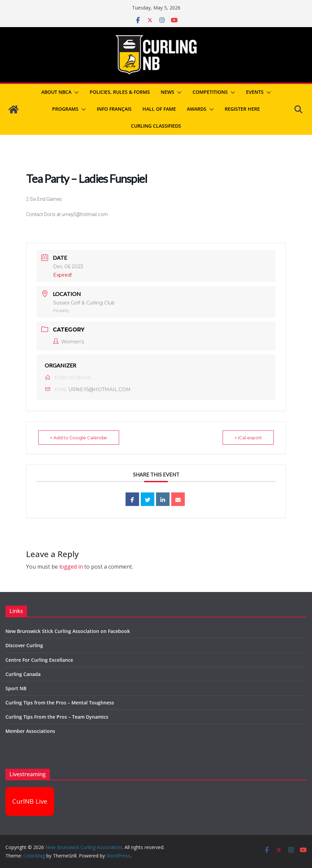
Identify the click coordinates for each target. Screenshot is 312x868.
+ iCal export (248, 438)
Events (255, 92)
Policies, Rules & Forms (120, 92)
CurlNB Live (30, 801)
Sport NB (16, 688)
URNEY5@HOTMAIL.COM (99, 389)
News (168, 92)
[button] (75, 92)
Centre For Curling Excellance (39, 660)
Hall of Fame (159, 109)
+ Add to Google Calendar (79, 438)
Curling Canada (23, 674)
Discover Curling (24, 645)
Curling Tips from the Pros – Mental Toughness (60, 703)
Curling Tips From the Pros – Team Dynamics (57, 717)
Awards (197, 109)
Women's (69, 342)
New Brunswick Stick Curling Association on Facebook (68, 631)
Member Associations (30, 731)
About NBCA (56, 92)
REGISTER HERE (242, 109)
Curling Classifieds (156, 126)
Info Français (114, 109)
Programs (65, 109)
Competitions (210, 92)
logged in (71, 567)
